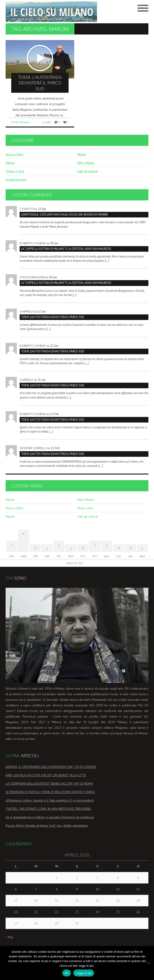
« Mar (10, 937)
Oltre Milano (20, 122)
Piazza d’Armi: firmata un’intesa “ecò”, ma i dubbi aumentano (47, 825)
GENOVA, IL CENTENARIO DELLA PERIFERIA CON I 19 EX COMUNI (51, 767)
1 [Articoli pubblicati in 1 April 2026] (57, 878)
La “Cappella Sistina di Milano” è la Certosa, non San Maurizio (66, 249)
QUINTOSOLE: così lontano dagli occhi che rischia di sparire (65, 215)
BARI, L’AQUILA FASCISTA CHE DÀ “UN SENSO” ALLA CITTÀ (46, 775)
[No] (148, 963)
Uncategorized (16, 179)
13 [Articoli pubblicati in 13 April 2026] (16, 901)
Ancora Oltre (14, 154)
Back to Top (75, 563)
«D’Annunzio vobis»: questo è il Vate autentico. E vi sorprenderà (50, 800)
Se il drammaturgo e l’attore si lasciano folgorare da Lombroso (50, 817)
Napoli (10, 163)
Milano (82, 154)
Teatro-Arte (85, 508)
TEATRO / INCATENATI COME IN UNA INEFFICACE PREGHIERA (48, 809)
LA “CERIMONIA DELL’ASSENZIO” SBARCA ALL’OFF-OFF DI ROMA (49, 784)
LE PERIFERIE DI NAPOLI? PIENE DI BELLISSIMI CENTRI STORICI (50, 792)
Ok (67, 973)
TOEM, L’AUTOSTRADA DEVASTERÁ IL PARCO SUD (53, 317)
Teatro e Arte (15, 171)
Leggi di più (84, 973)
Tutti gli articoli (87, 171)
